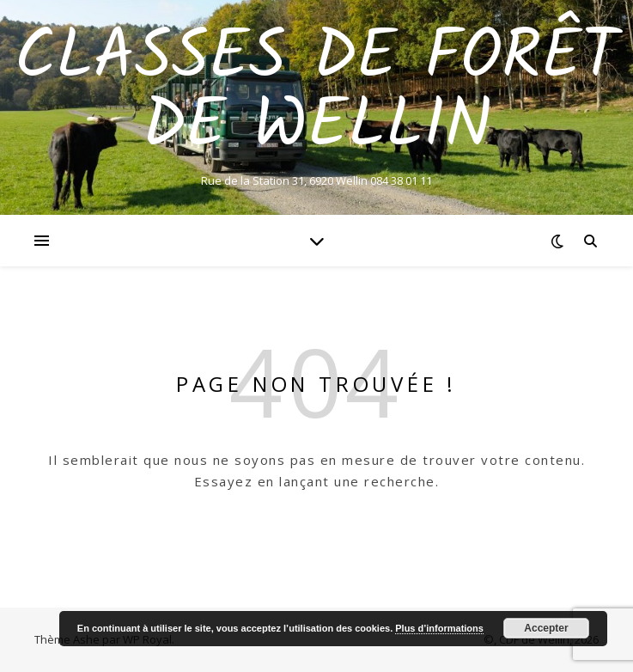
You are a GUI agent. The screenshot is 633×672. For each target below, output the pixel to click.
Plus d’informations (439, 628)
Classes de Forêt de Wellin (316, 93)
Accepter (546, 628)
